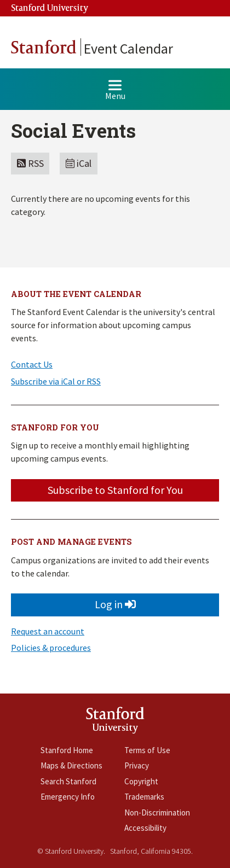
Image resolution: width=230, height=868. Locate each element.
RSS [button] (30, 163)
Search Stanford (68, 781)
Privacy (137, 765)
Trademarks (144, 797)
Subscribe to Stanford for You (115, 490)
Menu (115, 95)
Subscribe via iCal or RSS (56, 381)
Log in (115, 604)
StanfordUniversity (115, 722)
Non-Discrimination (157, 812)
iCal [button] (79, 163)
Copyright (141, 781)
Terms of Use (147, 750)
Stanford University (50, 8)
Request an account (48, 631)
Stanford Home (67, 750)
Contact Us (32, 364)
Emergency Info (68, 797)
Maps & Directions (71, 765)
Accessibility (145, 828)
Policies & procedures (51, 648)
